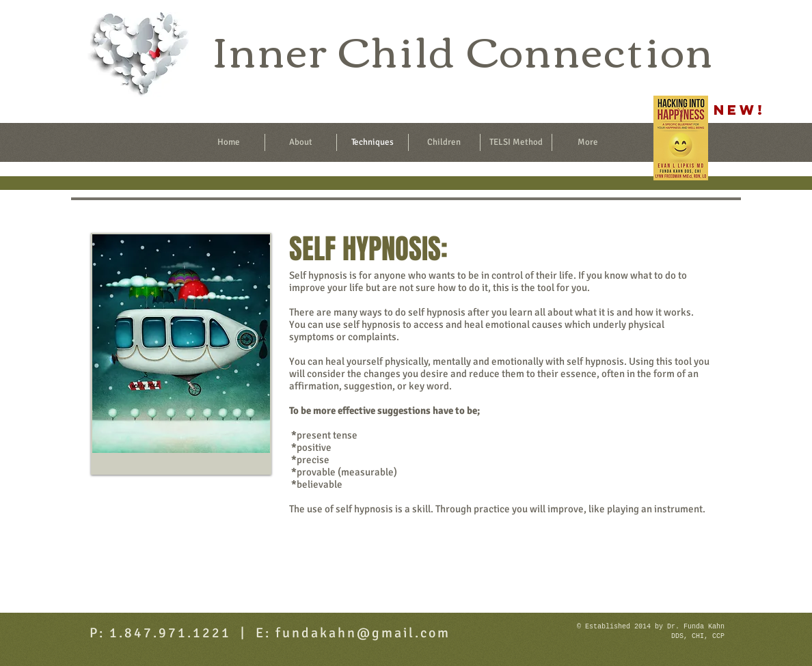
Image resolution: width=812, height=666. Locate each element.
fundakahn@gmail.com (363, 633)
